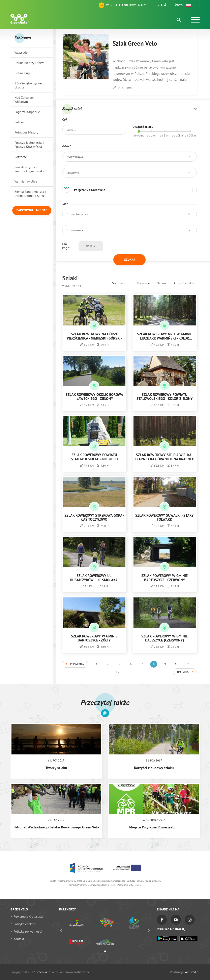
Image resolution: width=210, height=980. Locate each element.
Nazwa (161, 283)
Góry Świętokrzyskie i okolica (29, 85)
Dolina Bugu (23, 73)
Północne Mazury (26, 132)
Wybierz (91, 246)
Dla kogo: (66, 246)
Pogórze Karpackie (27, 112)
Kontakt (19, 939)
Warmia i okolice (26, 181)
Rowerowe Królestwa (28, 916)
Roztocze (21, 157)
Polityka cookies (25, 924)
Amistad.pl (192, 972)
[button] (191, 5)
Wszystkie (21, 52)
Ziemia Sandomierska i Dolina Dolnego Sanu (30, 194)
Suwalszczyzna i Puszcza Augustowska (29, 169)
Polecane (144, 283)
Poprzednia (77, 664)
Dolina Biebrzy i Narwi (29, 63)
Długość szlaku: (143, 127)
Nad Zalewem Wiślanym (24, 100)
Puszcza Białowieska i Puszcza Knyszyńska (29, 145)
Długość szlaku (183, 283)
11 (188, 664)
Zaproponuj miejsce (32, 210)
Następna (183, 672)
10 (177, 664)
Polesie (19, 122)
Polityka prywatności (28, 931)
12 (118, 672)
